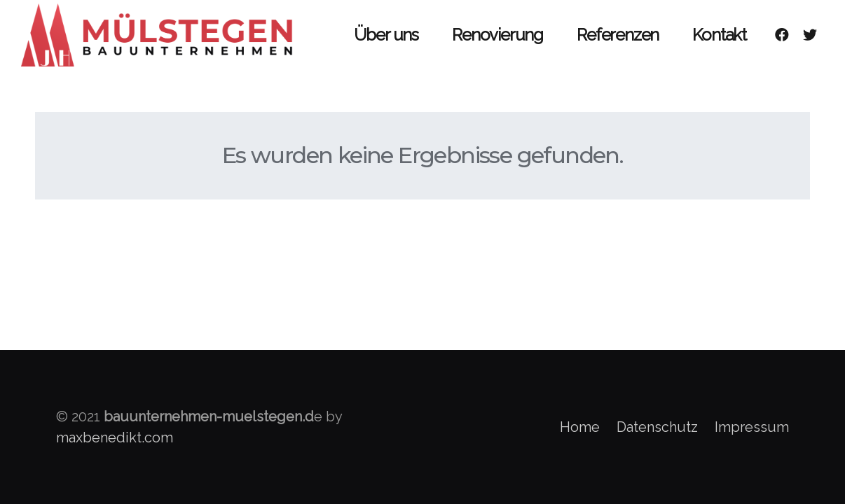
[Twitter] (810, 35)
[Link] (161, 35)
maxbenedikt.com (115, 437)
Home (580, 427)
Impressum (752, 427)
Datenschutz (657, 427)
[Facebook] (782, 35)
